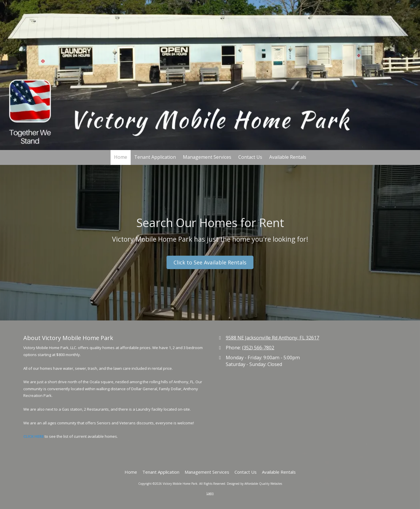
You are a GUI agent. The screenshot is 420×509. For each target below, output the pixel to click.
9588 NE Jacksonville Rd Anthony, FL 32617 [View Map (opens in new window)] (272, 338)
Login (210, 493)
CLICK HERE (34, 436)
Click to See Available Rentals (210, 262)
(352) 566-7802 (258, 348)
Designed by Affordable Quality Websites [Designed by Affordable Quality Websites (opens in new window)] (254, 484)
